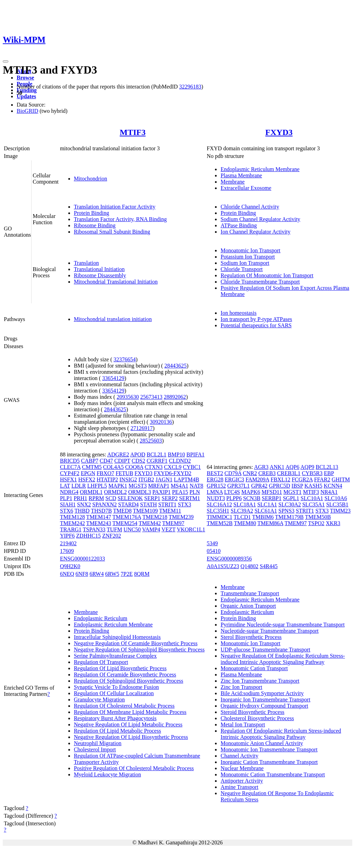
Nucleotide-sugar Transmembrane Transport (270, 631)
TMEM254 (125, 523)
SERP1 (152, 498)
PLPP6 (234, 498)
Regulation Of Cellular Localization (114, 693)
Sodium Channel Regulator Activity (260, 219)
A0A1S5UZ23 (223, 566)
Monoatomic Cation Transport (254, 668)
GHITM (341, 479)
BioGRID (27, 111)
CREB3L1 (289, 473)
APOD (138, 454)
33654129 (113, 378)
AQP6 (292, 467)
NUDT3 (216, 498)
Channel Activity (239, 756)
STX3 (184, 504)
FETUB (124, 473)
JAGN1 (164, 479)
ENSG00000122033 (83, 559)
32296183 (190, 87)
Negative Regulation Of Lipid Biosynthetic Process (131, 737)
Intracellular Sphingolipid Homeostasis (117, 637)
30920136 (161, 422)
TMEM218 (155, 517)
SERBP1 (272, 498)
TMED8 (122, 511)
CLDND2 (180, 461)
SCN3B (252, 498)
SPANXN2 (105, 504)
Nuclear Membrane (242, 768)
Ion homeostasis (239, 313)
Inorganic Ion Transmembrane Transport (265, 700)
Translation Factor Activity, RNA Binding (120, 219)
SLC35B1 (337, 504)
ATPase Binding (239, 225)
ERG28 (215, 479)
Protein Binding (92, 213)
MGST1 (292, 492)
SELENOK (130, 498)
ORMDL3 (140, 492)
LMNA (215, 492)
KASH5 (313, 486)
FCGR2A (302, 479)
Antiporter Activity (242, 781)
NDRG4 (69, 492)
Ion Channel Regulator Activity (255, 232)
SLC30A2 (290, 504)
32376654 (125, 359)
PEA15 (180, 492)
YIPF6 (67, 536)
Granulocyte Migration (99, 700)
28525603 (151, 441)
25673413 (151, 397)
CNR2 (250, 473)
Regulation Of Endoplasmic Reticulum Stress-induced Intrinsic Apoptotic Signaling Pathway (281, 734)
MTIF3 (133, 132)
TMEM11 (170, 511)
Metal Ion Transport (243, 724)
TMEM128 (72, 517)
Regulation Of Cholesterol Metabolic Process (124, 706)
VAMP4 (151, 529)
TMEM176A (127, 517)
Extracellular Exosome (246, 188)
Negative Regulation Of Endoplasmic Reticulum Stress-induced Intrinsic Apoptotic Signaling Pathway (283, 659)
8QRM (142, 574)
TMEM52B (220, 523)
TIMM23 (340, 511)
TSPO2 (316, 523)
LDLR (79, 486)
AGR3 (261, 467)
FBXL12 (281, 479)
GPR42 (259, 486)
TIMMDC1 (219, 517)
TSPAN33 (94, 529)
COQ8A (134, 467)
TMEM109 (145, 511)
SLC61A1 (266, 511)
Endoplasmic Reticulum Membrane (260, 169)
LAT (65, 486)
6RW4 (97, 574)
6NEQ (67, 574)
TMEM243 (99, 523)
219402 (68, 543)
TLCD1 (242, 517)
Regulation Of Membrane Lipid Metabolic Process (130, 712)
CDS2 (138, 461)
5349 (212, 543)
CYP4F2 (70, 473)
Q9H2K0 (70, 566)
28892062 (175, 397)
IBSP (297, 486)
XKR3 (333, 523)
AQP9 (308, 467)
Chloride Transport (241, 269)
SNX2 (84, 504)
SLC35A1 (314, 504)
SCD (111, 498)
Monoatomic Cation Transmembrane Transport (273, 774)
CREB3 (267, 473)
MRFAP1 (159, 486)
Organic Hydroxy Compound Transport (264, 706)
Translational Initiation (99, 269)
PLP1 (66, 498)
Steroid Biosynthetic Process (252, 712)
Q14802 (250, 566)
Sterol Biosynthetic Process (251, 637)
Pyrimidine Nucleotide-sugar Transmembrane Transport (283, 625)
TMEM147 (99, 517)
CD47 (106, 461)
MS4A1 (179, 486)
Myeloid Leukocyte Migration (107, 774)
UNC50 (132, 529)
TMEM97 (173, 523)
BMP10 (176, 454)
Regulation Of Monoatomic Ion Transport (267, 275)
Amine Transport (239, 787)
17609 (67, 551)
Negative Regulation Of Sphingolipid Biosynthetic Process (139, 650)
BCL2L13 (327, 467)
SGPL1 (291, 498)
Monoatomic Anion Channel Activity (262, 743)
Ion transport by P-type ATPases (256, 319)
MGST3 (138, 486)
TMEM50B (318, 517)
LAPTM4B (186, 479)
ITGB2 (146, 479)
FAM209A (257, 479)
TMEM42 (150, 523)
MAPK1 (118, 486)
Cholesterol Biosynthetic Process (257, 718)
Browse (25, 78)
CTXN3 (154, 467)
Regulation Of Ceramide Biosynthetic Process (125, 675)
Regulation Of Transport (101, 662)
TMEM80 (245, 523)
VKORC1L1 (191, 529)
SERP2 (170, 498)
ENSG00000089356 (229, 559)
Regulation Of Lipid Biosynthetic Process (120, 668)
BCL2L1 (157, 454)
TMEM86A (270, 523)
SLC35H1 (218, 511)
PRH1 (80, 498)
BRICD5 (70, 461)
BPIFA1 (196, 454)
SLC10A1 (312, 498)
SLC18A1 (245, 504)
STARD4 (128, 504)
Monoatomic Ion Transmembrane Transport (269, 749)
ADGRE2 (118, 454)
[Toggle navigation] (6, 61)
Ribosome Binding (95, 225)
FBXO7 (106, 473)
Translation (86, 263)
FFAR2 (322, 479)
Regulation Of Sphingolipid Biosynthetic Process (129, 681)
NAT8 (196, 486)
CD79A (233, 473)
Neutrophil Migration (98, 743)
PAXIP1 (162, 492)
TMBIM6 (263, 517)
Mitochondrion (90, 179)
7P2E (127, 574)
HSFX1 (68, 479)
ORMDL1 (91, 492)
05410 (214, 551)
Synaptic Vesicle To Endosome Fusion (116, 687)
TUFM (114, 529)
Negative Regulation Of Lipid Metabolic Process (128, 724)
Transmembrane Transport (250, 593)
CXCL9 (173, 467)
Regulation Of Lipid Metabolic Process (118, 731)
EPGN (88, 473)
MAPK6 (251, 492)
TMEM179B (289, 517)
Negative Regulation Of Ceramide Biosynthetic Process (136, 643)
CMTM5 (92, 467)
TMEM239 (181, 517)
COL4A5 (113, 467)
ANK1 (277, 467)
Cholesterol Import (95, 749)
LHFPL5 (97, 486)
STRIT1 (167, 504)
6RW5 (112, 574)
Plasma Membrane (241, 175)
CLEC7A (70, 467)
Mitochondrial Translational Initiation (116, 282)
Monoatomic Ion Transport (250, 250)
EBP (329, 473)
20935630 (128, 397)
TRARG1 (71, 529)
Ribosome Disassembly (100, 275)
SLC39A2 (242, 511)
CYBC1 (192, 467)
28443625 (175, 366)
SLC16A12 (219, 504)
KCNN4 (333, 486)
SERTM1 (190, 498)
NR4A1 (329, 492)
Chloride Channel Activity (250, 207)
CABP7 (90, 461)
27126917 (141, 428)
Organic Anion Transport (248, 606)
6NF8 (82, 574)
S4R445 (269, 566)
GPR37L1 (238, 486)
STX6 (67, 511)
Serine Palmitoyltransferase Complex (115, 656)
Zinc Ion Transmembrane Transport (260, 681)
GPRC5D (280, 486)
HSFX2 (87, 479)
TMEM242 (72, 523)
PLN (195, 492)
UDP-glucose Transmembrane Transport (265, 650)
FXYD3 (279, 132)
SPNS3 (286, 511)
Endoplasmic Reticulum (101, 618)
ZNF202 (112, 536)
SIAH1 (68, 504)
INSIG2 (128, 479)
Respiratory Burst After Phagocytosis (115, 718)
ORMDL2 (115, 492)
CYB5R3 (312, 473)
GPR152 (216, 486)
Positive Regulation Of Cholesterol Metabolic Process (134, 768)
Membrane (232, 182)
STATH (149, 504)
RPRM (96, 498)
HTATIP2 (107, 479)
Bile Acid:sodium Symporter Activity (262, 693)
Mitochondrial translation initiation (113, 319)
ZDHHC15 (89, 536)
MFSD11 (272, 492)
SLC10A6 (336, 498)
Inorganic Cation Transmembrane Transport (269, 762)
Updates (26, 96)
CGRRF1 (157, 461)
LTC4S (232, 492)
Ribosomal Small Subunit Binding (112, 232)
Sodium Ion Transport (245, 263)
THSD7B (101, 511)
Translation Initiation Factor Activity (115, 207)
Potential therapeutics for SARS (256, 325)
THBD (82, 511)
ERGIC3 (234, 479)
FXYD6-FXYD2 (173, 473)
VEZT (169, 529)
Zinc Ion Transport (241, 687)
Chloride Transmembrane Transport (260, 282)
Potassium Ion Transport (248, 257)
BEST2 (215, 473)
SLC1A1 (267, 504)
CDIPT (122, 461)
